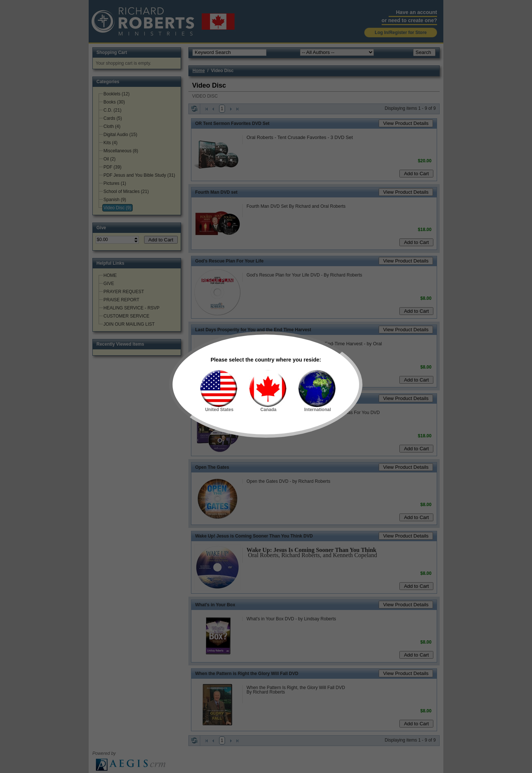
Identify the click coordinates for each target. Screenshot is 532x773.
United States (219, 391)
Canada (268, 391)
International (317, 391)
